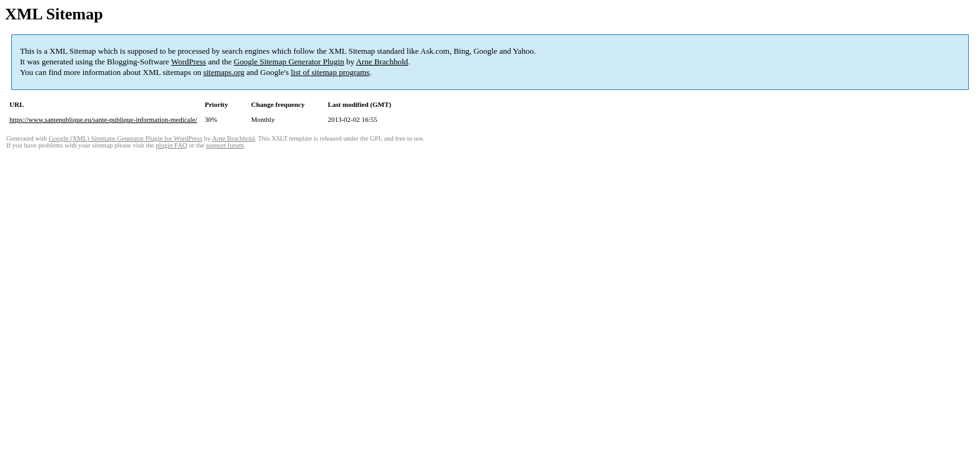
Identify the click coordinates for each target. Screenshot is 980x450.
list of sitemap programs (330, 72)
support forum (225, 145)
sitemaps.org (224, 72)
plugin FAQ (171, 145)
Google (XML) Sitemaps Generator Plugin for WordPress (126, 138)
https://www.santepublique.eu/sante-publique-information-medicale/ (103, 119)
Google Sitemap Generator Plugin (289, 62)
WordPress (189, 62)
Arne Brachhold (382, 62)
